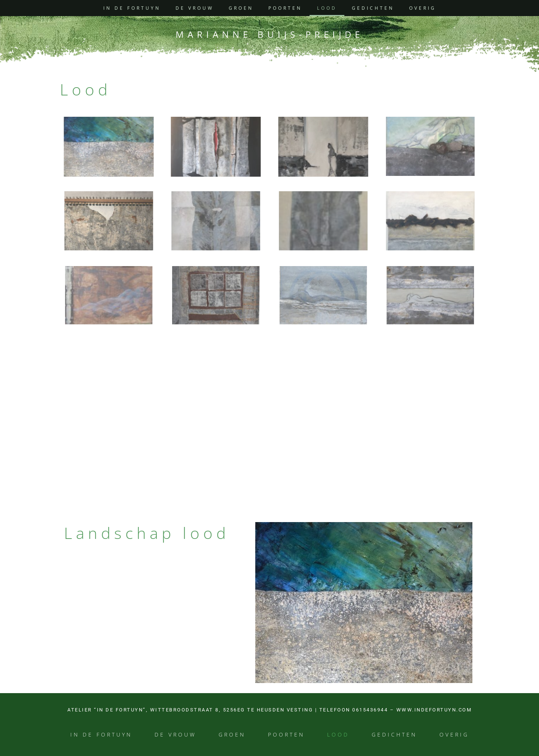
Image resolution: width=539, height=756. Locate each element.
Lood (327, 8)
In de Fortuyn (132, 8)
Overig (423, 8)
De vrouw (195, 8)
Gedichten (373, 8)
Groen (241, 8)
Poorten (285, 8)
